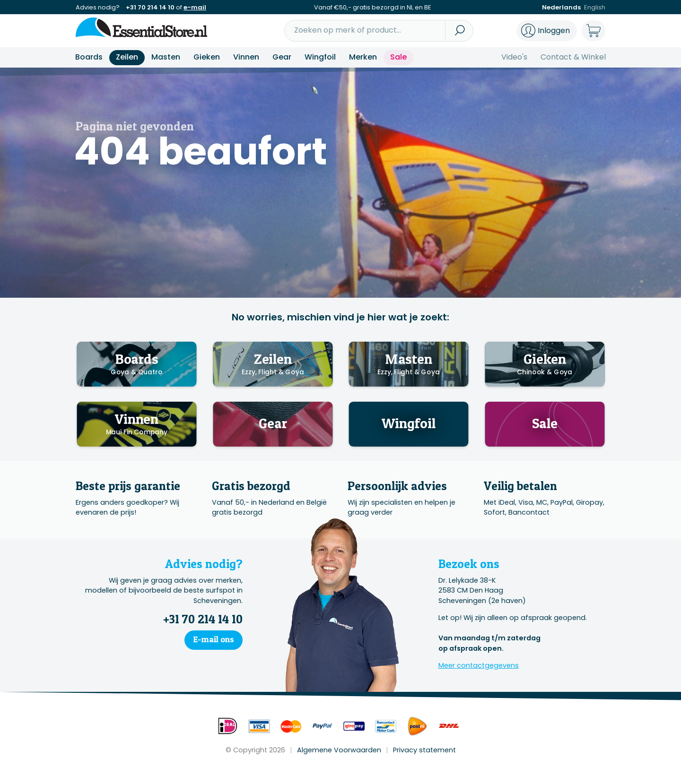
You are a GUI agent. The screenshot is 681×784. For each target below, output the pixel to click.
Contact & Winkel (573, 57)
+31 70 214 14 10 (150, 7)
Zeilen (127, 57)
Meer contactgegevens (479, 665)
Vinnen (246, 57)
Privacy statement (424, 750)
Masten (166, 57)
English (595, 7)
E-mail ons (214, 639)
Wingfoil (320, 57)
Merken (363, 57)
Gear (282, 57)
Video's (514, 57)
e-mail (195, 7)
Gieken (207, 57)
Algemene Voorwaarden (339, 750)
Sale (398, 57)
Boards (89, 57)
